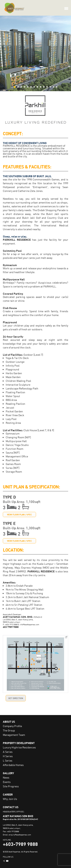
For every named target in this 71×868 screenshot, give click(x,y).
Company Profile (12, 726)
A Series (8, 752)
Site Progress (11, 786)
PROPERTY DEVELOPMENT (19, 743)
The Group (9, 730)
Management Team (14, 735)
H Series (8, 756)
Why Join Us (10, 799)
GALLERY (8, 773)
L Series (8, 761)
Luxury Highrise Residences (19, 747)
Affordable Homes (13, 765)
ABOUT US (9, 722)
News (6, 777)
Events (7, 782)
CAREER (8, 794)
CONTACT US (11, 807)
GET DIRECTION (16, 698)
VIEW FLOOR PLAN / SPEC (19, 514)
